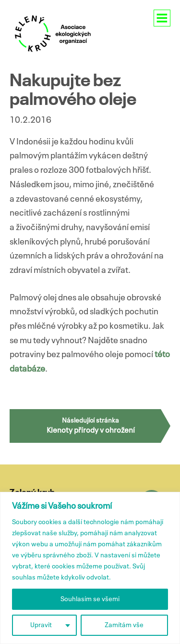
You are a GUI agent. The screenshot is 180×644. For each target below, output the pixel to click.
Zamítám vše (124, 625)
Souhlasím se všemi (90, 599)
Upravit (41, 625)
